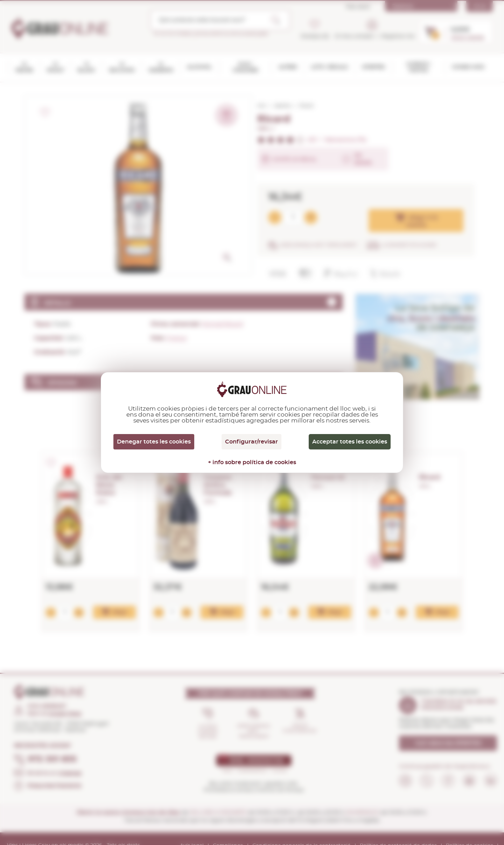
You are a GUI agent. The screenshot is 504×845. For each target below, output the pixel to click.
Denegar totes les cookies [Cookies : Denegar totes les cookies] (154, 442)
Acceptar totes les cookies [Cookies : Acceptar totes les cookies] (350, 442)
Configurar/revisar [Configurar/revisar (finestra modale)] (251, 442)
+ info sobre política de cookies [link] (252, 462)
